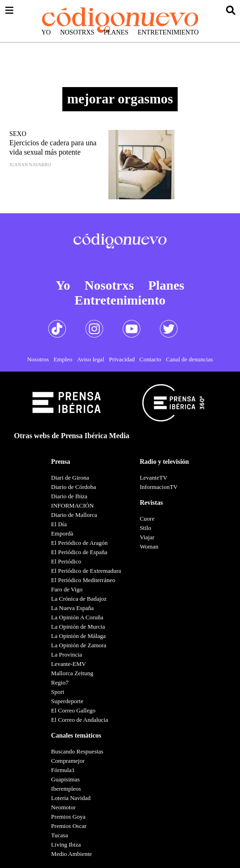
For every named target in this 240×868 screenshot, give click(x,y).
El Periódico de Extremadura (86, 571)
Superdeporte (67, 701)
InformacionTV (159, 487)
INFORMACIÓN (73, 505)
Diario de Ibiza (69, 496)
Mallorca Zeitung (72, 673)
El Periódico (66, 561)
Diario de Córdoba (74, 487)
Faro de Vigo (67, 589)
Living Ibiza (66, 844)
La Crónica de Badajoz (79, 599)
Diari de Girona (70, 478)
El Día (59, 524)
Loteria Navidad (71, 798)
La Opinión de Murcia (78, 627)
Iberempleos (66, 789)
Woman (149, 546)
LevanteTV (153, 478)
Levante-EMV (69, 664)
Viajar (147, 537)
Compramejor (68, 761)
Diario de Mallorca (74, 515)
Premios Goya (68, 817)
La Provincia (67, 654)
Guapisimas (65, 779)
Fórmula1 (63, 770)
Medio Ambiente (72, 854)
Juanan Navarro (30, 165)
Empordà (62, 533)
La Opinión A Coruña (77, 617)
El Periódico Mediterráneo (83, 580)
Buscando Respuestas (77, 751)
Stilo (145, 528)
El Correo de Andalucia (80, 720)
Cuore (147, 519)
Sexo (18, 134)
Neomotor (63, 807)
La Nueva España (73, 608)
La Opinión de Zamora (79, 645)
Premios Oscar (69, 826)
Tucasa (60, 835)
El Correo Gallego (73, 710)
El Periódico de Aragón (80, 543)
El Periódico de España (79, 552)
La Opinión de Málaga (78, 636)
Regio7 (60, 682)
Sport (58, 692)
